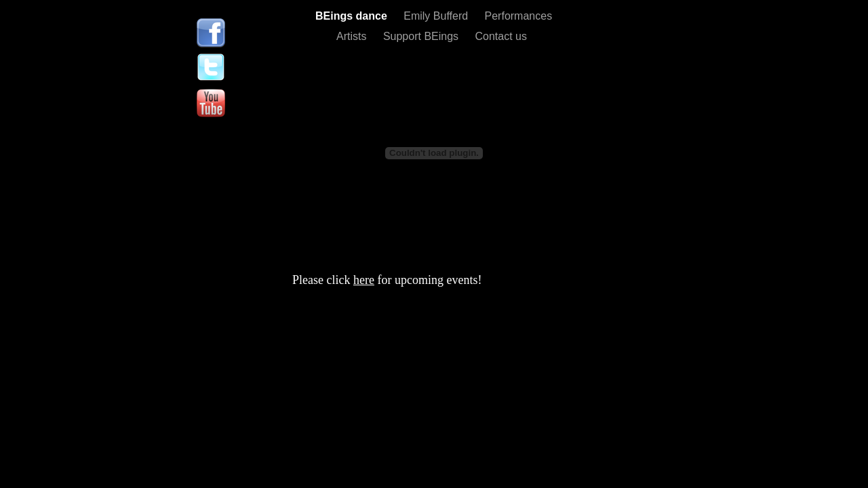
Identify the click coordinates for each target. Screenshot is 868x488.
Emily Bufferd (437, 16)
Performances (519, 16)
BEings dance (353, 16)
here (364, 280)
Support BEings (422, 36)
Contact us (501, 36)
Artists (353, 36)
